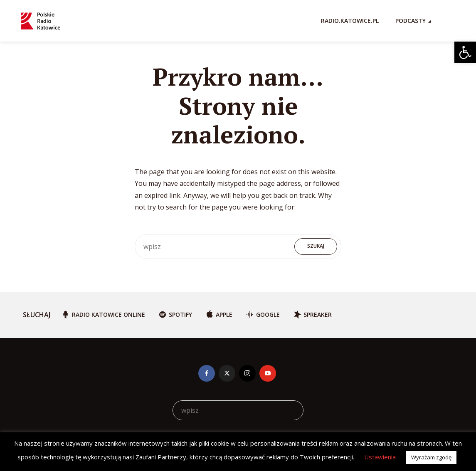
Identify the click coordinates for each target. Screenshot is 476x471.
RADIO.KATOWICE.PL (350, 21)
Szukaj (316, 246)
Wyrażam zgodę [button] (431, 457)
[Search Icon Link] (451, 21)
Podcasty (411, 21)
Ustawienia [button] (380, 457)
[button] (465, 52)
